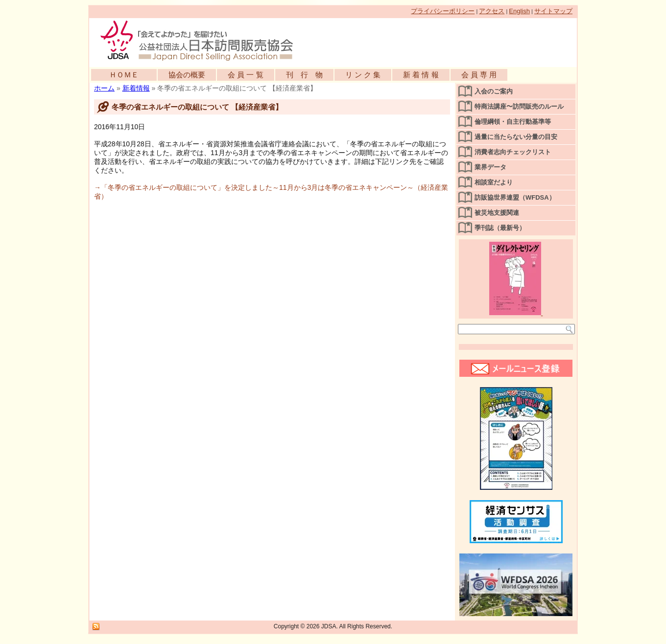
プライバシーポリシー (443, 11)
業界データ (490, 167)
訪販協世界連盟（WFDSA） (515, 197)
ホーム (104, 88)
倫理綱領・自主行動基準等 (513, 122)
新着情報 (136, 88)
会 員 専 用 (479, 75)
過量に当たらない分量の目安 (516, 137)
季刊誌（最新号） (500, 228)
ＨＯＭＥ (124, 75)
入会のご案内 (494, 91)
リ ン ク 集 (363, 75)
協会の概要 (187, 75)
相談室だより (494, 182)
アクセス (492, 11)
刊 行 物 (304, 75)
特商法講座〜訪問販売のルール (519, 106)
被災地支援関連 (497, 213)
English (519, 11)
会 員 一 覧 (246, 75)
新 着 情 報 (421, 75)
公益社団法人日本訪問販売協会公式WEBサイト (202, 40)
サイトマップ (553, 11)
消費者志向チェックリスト (513, 152)
